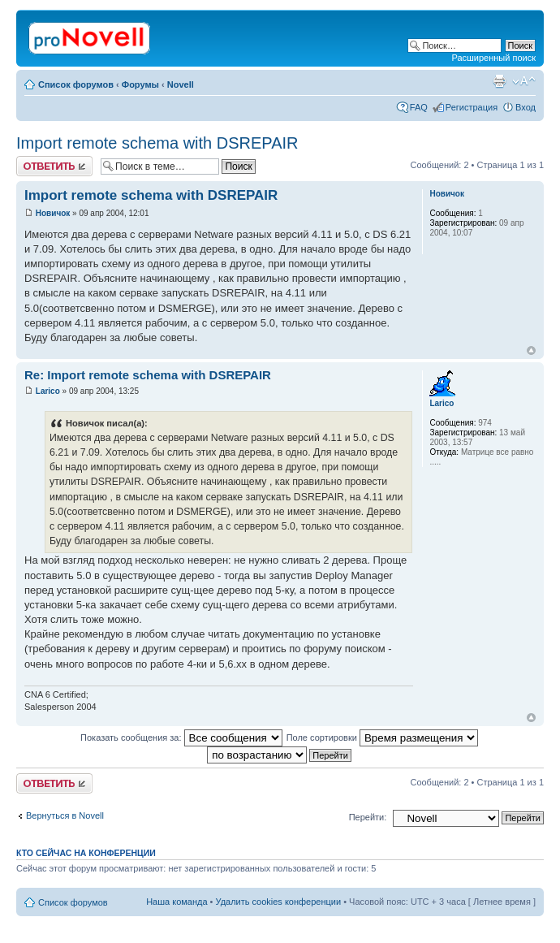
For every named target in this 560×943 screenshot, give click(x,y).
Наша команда (177, 902)
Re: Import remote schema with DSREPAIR (148, 375)
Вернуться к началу (531, 350)
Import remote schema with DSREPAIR (157, 143)
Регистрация (472, 107)
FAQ (419, 107)
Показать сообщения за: (181, 738)
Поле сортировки (382, 738)
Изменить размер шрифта (524, 81)
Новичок (53, 213)
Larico (48, 391)
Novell (181, 84)
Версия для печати (499, 81)
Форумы (140, 84)
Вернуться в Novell (65, 815)
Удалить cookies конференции (279, 902)
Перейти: (368, 817)
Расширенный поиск (493, 58)
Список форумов (76, 84)
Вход (526, 107)
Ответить (54, 166)
